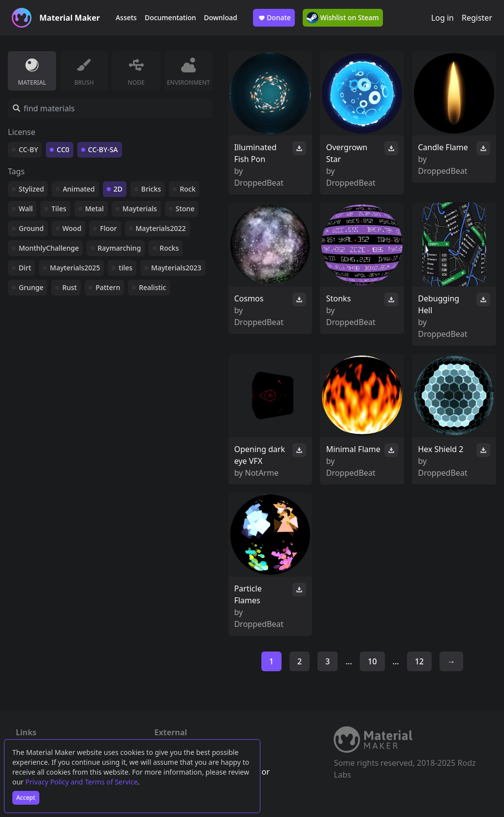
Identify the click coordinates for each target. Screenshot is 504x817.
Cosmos (249, 298)
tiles (126, 268)
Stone (185, 209)
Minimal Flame (353, 449)
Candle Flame (443, 147)
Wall (26, 209)
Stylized (31, 189)
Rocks (169, 248)
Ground (31, 228)
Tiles (59, 209)
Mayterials (140, 209)
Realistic (152, 287)
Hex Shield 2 (441, 449)
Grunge (31, 287)
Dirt (25, 268)
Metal (94, 209)
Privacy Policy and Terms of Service (82, 782)
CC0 (63, 149)
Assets (126, 17)
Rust (69, 287)
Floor (108, 228)
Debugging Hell (439, 304)
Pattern (108, 287)
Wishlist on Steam (343, 18)
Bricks (151, 189)
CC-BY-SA (103, 149)
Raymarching (119, 248)
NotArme (262, 473)
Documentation (170, 17)
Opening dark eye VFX (260, 455)
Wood (72, 228)
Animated (79, 189)
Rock (188, 189)
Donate (274, 18)
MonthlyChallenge (49, 248)
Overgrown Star (346, 153)
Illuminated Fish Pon (255, 153)
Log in (442, 18)
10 (372, 661)
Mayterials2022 (161, 228)
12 (419, 661)
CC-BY (28, 149)
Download (220, 17)
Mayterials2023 (176, 268)
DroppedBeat (259, 183)
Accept (26, 798)
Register (477, 18)
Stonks (338, 298)
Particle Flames (248, 594)
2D (118, 189)
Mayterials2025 (75, 268)
